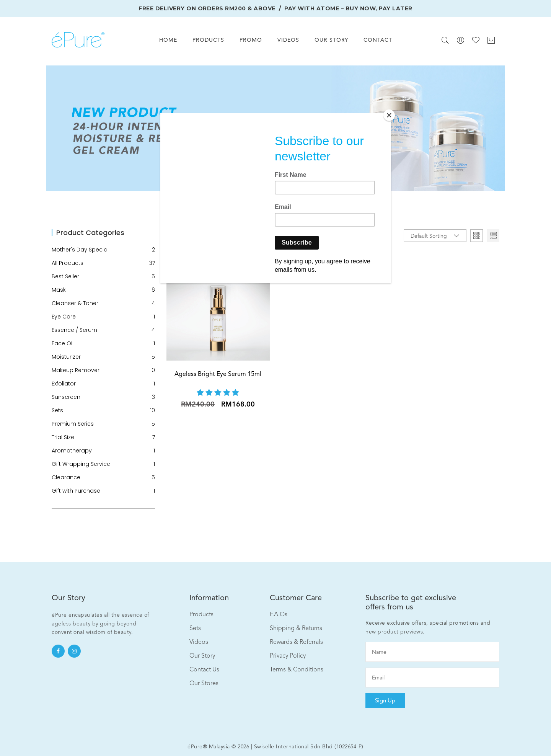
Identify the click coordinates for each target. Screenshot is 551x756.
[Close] (389, 115)
